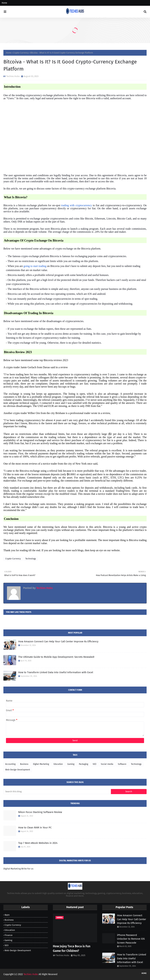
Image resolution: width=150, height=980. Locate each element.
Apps (7, 915)
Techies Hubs (13, 76)
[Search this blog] (57, 792)
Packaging (84, 764)
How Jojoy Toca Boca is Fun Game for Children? (72, 949)
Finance (9, 935)
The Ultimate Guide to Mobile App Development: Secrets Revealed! (56, 657)
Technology (31, 559)
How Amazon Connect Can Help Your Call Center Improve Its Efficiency (58, 641)
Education (58, 764)
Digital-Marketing (41, 764)
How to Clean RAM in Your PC (35, 828)
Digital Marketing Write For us (18, 869)
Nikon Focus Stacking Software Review (40, 812)
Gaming (71, 764)
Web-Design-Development (18, 770)
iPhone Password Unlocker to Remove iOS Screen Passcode (131, 939)
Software (122, 764)
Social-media (107, 764)
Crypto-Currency (21, 53)
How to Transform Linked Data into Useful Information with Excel (56, 672)
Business (24, 764)
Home (4, 3)
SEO (94, 764)
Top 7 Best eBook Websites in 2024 (38, 843)
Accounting (10, 764)
